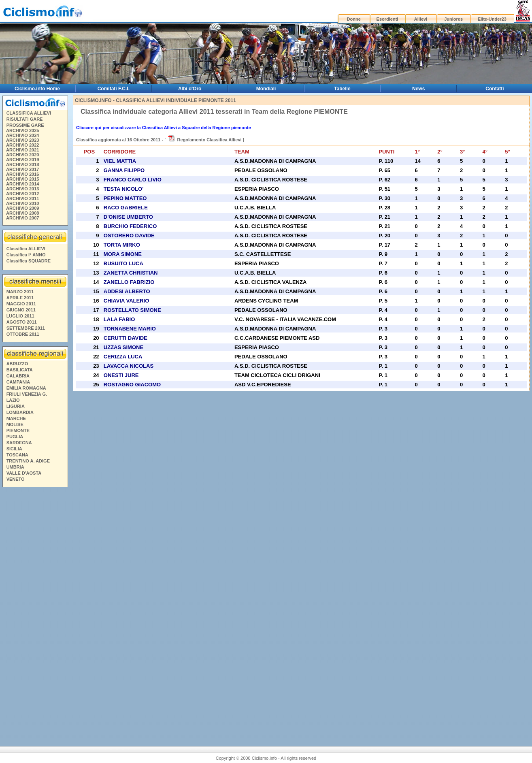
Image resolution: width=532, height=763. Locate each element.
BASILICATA (20, 370)
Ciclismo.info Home (37, 89)
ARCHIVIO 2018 (22, 164)
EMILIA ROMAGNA (26, 388)
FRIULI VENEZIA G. (27, 394)
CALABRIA (18, 376)
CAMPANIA (18, 382)
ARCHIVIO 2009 (22, 208)
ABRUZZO (17, 364)
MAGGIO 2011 (21, 304)
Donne (354, 19)
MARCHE (16, 418)
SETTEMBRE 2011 (26, 328)
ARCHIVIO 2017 (22, 169)
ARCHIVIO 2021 (22, 150)
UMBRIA (15, 467)
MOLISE (15, 424)
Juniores (453, 19)
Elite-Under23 (492, 19)
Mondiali (266, 89)
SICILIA (14, 449)
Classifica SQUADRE (29, 261)
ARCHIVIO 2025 (22, 130)
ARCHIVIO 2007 (22, 218)
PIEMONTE (18, 431)
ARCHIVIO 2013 (22, 189)
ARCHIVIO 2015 (22, 179)
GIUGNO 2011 (21, 310)
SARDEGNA (19, 443)
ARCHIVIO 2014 (22, 184)
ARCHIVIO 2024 (22, 135)
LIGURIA (16, 406)
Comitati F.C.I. (114, 89)
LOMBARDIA (20, 412)
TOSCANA (17, 455)
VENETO (16, 479)
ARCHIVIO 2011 (22, 198)
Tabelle (342, 89)
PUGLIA (15, 437)
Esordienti (387, 19)
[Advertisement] (35, 614)
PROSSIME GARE (25, 125)
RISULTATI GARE (25, 119)
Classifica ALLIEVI (26, 249)
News (418, 89)
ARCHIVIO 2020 (22, 155)
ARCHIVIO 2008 (22, 213)
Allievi (421, 19)
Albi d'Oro (190, 89)
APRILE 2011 (20, 298)
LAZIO (13, 400)
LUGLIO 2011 (20, 316)
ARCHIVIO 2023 (22, 140)
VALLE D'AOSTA (24, 473)
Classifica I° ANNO (26, 255)
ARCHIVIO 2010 (22, 203)
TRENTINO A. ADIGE (28, 461)
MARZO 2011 (20, 292)
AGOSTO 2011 (22, 322)
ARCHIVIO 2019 (22, 160)
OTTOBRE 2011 (23, 334)
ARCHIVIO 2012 (22, 194)
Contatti (495, 89)
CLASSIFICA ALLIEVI (29, 113)
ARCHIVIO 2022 (22, 145)
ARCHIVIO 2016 (22, 174)
